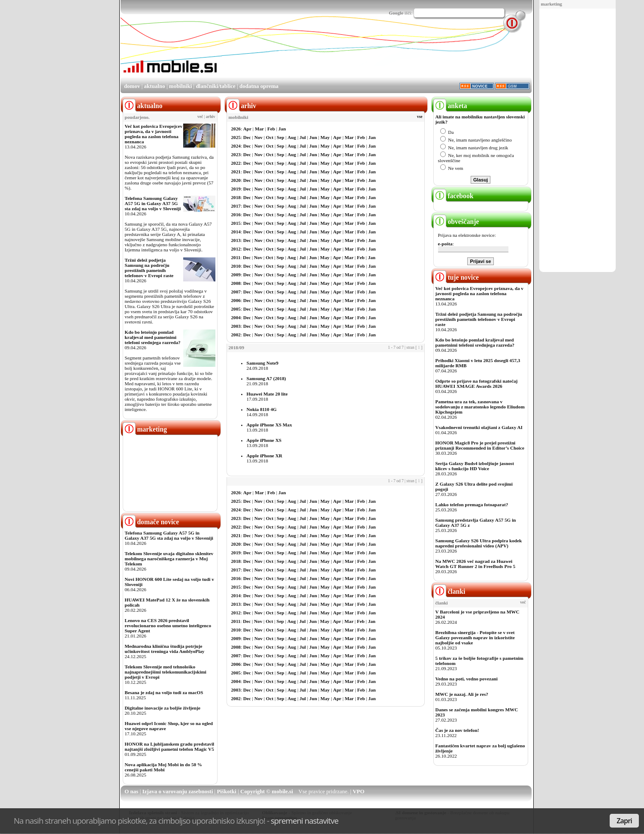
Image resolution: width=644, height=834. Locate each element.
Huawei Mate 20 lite (267, 394)
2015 (236, 223)
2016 (236, 215)
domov (132, 86)
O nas (131, 791)
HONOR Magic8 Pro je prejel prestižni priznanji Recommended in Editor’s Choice (480, 445)
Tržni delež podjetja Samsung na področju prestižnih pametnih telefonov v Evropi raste (149, 268)
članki (449, 591)
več (200, 117)
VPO (358, 791)
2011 (236, 257)
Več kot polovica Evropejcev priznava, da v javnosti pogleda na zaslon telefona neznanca (154, 134)
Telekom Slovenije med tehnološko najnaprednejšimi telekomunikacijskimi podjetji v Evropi (166, 672)
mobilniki (180, 86)
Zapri (624, 821)
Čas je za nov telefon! (457, 730)
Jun (313, 137)
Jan (282, 129)
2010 (236, 266)
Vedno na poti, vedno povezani (467, 679)
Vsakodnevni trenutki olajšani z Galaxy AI (479, 427)
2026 (236, 129)
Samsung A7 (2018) (266, 378)
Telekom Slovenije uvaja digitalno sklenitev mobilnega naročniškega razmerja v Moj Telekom (169, 559)
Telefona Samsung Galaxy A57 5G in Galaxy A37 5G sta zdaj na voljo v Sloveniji (153, 203)
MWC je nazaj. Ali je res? (462, 694)
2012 (236, 249)
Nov (259, 137)
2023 (236, 154)
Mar (259, 129)
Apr (247, 129)
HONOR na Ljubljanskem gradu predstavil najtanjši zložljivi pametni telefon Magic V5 (170, 746)
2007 (236, 292)
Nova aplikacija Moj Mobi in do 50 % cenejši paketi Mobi (164, 767)
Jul (303, 137)
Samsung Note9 (263, 363)
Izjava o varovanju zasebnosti (178, 791)
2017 (236, 206)
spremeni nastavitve (305, 820)
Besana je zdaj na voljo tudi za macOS (164, 692)
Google (396, 13)
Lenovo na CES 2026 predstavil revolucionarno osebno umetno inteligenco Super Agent (168, 625)
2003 (236, 326)
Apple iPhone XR (265, 456)
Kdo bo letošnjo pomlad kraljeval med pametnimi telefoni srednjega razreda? (153, 337)
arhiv (211, 117)
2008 (236, 283)
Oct (270, 137)
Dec (247, 137)
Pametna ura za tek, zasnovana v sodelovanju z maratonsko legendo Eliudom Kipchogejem (480, 407)
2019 (236, 189)
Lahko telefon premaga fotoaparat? (472, 505)
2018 (236, 197)
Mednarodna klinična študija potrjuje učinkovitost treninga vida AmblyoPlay (165, 649)
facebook (454, 196)
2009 (236, 275)
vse (420, 117)
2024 (236, 146)
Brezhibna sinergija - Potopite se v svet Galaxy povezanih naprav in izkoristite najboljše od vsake (475, 638)
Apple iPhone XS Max (269, 425)
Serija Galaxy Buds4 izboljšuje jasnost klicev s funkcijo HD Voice (475, 466)
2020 (236, 180)
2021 (236, 172)
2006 (236, 300)
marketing (552, 4)
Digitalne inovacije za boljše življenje (163, 708)
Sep (280, 137)
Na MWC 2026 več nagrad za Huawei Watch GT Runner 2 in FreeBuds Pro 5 (476, 564)
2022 (236, 163)
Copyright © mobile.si (267, 791)
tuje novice (456, 277)
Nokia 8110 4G (262, 409)
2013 (236, 240)
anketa (450, 106)
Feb (271, 129)
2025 (236, 137)
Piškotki (227, 791)
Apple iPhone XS (264, 440)
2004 (236, 317)
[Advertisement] (577, 141)
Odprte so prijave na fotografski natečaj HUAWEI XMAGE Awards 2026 (477, 384)
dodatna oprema (259, 86)
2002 (236, 335)
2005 (236, 309)
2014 (236, 232)
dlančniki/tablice (215, 86)
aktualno (155, 86)
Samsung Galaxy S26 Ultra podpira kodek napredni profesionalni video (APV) (479, 543)
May (325, 137)
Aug (292, 137)
